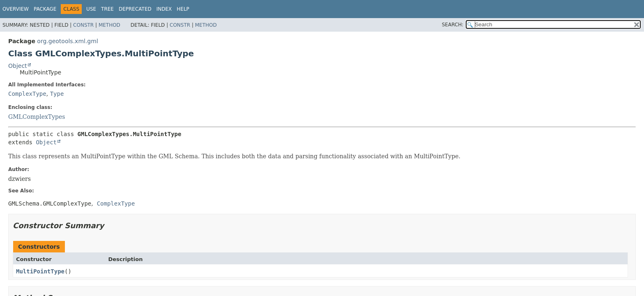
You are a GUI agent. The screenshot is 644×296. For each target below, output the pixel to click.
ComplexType (27, 94)
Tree (107, 9)
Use (91, 9)
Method (109, 25)
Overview (16, 9)
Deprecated (135, 9)
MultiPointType (40, 271)
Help (183, 9)
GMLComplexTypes (37, 117)
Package (45, 9)
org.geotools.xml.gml (67, 41)
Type (57, 94)
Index (164, 9)
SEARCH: (453, 25)
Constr (83, 25)
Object (18, 66)
